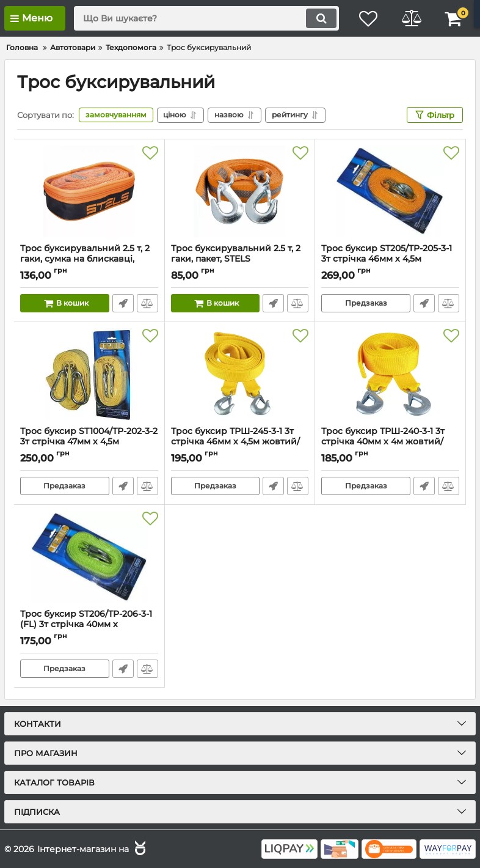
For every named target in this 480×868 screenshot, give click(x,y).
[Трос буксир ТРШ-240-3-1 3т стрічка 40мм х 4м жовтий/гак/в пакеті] (390, 374)
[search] (206, 18)
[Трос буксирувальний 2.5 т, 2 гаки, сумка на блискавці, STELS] (89, 191)
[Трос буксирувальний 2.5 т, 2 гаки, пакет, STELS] (240, 191)
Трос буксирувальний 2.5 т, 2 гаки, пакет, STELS (240, 259)
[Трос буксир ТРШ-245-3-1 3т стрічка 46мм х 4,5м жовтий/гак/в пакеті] (240, 374)
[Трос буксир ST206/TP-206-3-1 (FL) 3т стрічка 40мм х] (89, 557)
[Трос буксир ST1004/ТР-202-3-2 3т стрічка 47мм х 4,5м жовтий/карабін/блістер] (89, 374)
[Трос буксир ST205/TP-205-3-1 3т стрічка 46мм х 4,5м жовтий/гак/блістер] (390, 191)
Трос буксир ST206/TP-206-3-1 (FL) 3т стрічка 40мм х (89, 625)
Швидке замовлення (123, 303)
